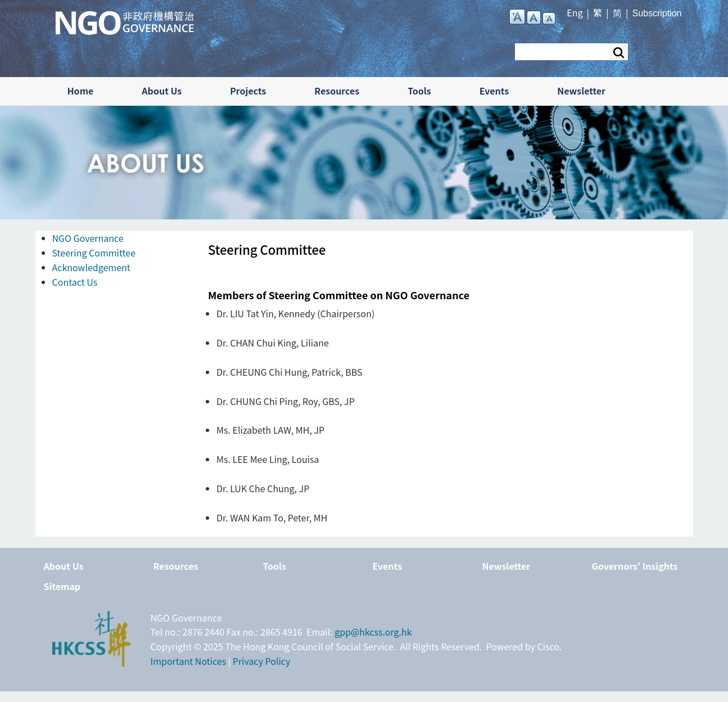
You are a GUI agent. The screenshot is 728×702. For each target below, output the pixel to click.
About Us (162, 91)
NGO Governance (88, 238)
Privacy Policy (262, 661)
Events (494, 91)
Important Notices (189, 661)
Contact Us (75, 282)
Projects (248, 91)
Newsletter (581, 91)
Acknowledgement (91, 267)
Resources (337, 91)
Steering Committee (94, 253)
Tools (419, 91)
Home (81, 91)
